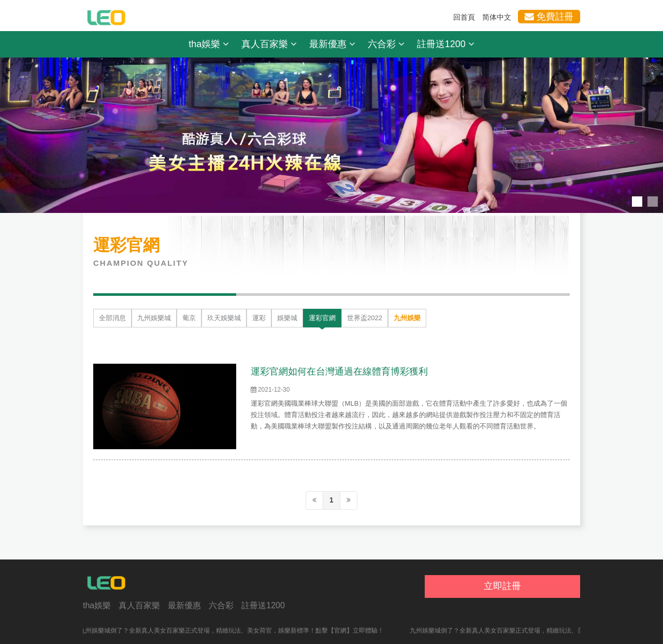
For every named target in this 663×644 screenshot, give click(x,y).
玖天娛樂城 (224, 318)
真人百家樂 (269, 44)
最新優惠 (332, 44)
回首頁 (464, 17)
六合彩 (386, 44)
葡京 (189, 318)
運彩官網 (322, 318)
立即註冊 (502, 586)
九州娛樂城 (154, 318)
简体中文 (497, 17)
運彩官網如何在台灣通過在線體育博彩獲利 (339, 371)
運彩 (259, 318)
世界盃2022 (365, 318)
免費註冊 (549, 17)
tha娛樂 (209, 44)
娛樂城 (287, 318)
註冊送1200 (446, 44)
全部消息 (112, 318)
